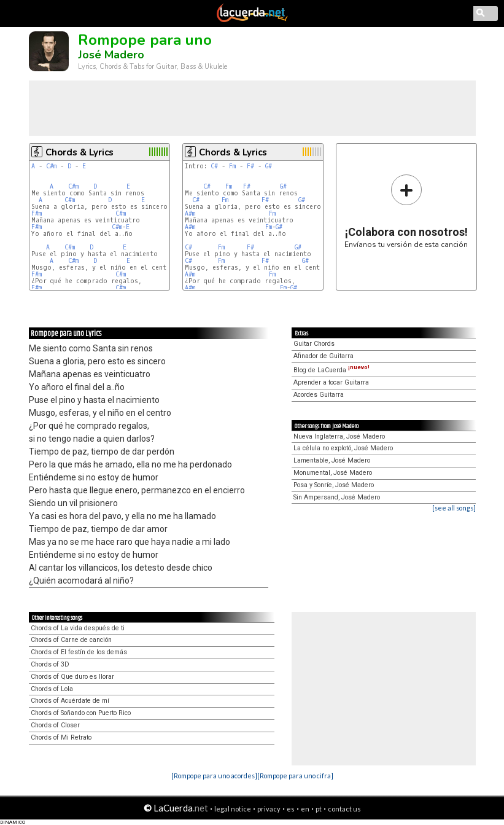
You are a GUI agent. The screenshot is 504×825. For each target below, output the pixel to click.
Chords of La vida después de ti (78, 628)
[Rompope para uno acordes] (214, 776)
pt (319, 809)
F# (250, 166)
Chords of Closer (55, 725)
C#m (51, 166)
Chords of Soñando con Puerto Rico (81, 713)
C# (214, 166)
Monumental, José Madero (333, 473)
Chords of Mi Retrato (61, 737)
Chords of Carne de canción (71, 640)
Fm (232, 166)
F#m (37, 213)
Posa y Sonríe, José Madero (334, 485)
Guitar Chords (314, 344)
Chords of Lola (52, 689)
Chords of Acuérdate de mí (70, 701)
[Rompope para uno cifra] (295, 776)
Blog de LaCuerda (331, 370)
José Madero (111, 55)
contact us (344, 809)
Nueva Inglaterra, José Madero (339, 436)
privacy (269, 809)
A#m (190, 213)
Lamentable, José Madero (332, 460)
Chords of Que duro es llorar (72, 677)
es (291, 809)
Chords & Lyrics (79, 152)
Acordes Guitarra (319, 395)
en (305, 809)
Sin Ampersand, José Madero (337, 497)
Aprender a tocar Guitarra (331, 382)
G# (269, 166)
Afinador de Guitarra (324, 356)
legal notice (233, 809)
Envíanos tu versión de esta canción (406, 211)
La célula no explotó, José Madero (343, 448)
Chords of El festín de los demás (79, 652)
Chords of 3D (50, 664)
